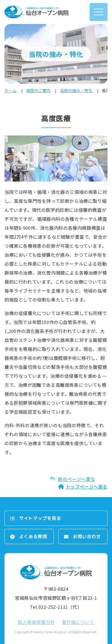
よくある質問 (33, 536)
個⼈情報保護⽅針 (36, 622)
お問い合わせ (87, 536)
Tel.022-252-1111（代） (56, 607)
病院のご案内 (38, 90)
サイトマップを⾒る (40, 518)
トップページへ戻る (87, 487)
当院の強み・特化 (76, 90)
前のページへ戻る (77, 479)
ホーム (11, 90)
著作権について (78, 622)
